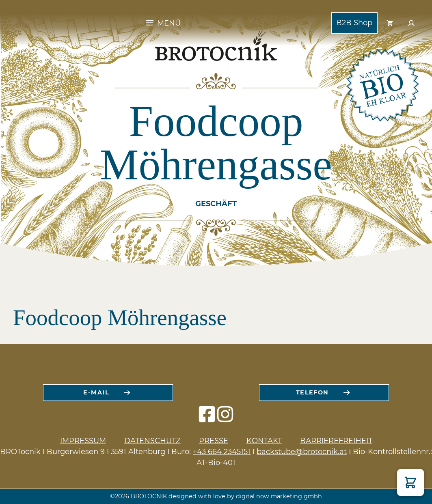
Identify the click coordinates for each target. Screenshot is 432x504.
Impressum (83, 441)
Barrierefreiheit (336, 441)
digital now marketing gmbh (279, 496)
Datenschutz (152, 441)
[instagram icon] (225, 418)
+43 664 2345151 (222, 452)
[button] (410, 482)
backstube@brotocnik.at (302, 452)
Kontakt (264, 441)
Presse (214, 441)
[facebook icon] (207, 418)
